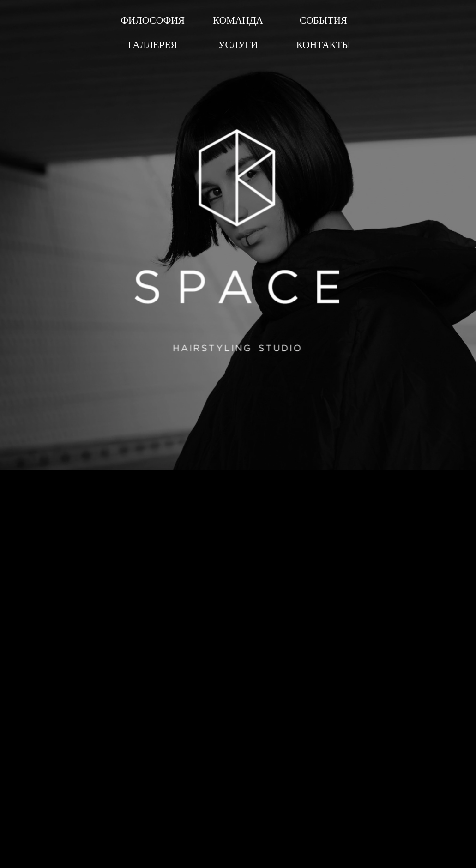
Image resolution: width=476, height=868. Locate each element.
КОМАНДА (238, 20)
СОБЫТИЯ (323, 20)
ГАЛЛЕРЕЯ (152, 45)
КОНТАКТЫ (324, 45)
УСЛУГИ (238, 45)
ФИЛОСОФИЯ (153, 20)
